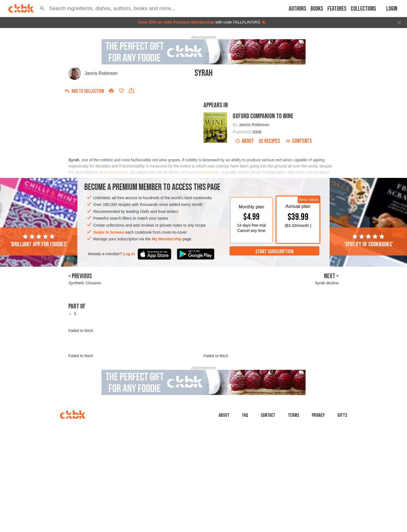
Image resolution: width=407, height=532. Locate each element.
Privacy (318, 415)
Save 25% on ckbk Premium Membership (176, 22)
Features (337, 9)
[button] (42, 8)
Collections (363, 9)
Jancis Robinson (101, 73)
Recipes (270, 141)
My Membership (167, 239)
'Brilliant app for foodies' (39, 241)
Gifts (342, 415)
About (245, 141)
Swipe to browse (108, 232)
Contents (299, 141)
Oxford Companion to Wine (263, 116)
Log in (129, 254)
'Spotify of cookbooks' (368, 241)
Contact (268, 415)
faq (245, 415)
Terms (293, 415)
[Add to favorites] (121, 91)
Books (317, 9)
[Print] (111, 91)
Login (392, 9)
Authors (298, 9)
